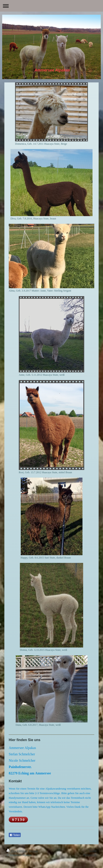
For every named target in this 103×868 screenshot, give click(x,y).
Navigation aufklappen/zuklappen (51, 6)
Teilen (15, 835)
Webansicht (90, 855)
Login (93, 851)
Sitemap (33, 851)
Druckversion (17, 851)
